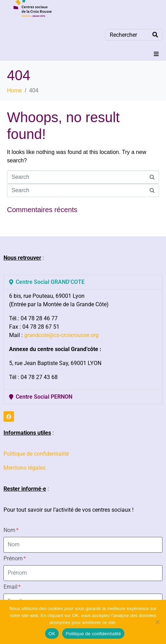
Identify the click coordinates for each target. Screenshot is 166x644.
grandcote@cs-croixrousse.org (61, 335)
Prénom (15, 558)
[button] (156, 54)
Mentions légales (24, 468)
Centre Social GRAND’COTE (50, 282)
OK (52, 634)
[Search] (155, 35)
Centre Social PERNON (44, 397)
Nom (11, 530)
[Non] (157, 622)
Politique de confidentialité (36, 454)
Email (12, 587)
